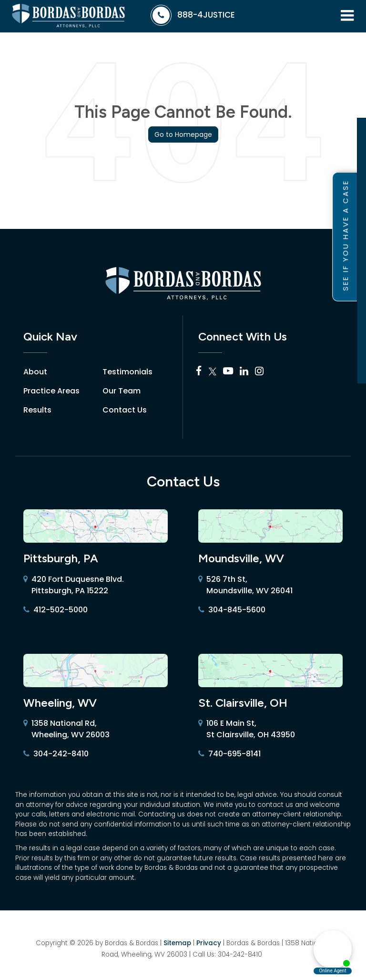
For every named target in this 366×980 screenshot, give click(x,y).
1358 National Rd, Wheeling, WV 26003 (66, 729)
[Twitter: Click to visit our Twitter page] (213, 372)
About (35, 372)
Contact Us (125, 410)
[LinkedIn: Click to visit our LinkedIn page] (244, 372)
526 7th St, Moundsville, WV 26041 (245, 585)
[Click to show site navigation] (347, 16)
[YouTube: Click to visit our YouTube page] (228, 372)
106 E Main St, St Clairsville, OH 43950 (247, 729)
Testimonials (127, 372)
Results (37, 410)
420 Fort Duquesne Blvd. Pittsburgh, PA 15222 (74, 585)
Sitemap (177, 943)
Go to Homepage (183, 134)
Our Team (122, 391)
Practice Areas (51, 391)
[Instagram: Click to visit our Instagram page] (259, 372)
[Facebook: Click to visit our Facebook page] (199, 372)
